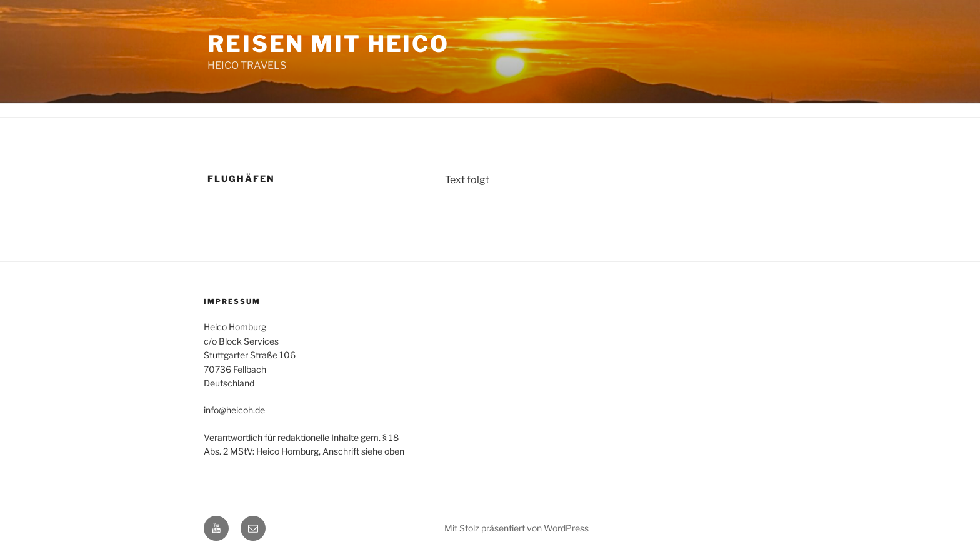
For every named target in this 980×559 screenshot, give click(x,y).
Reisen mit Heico (328, 44)
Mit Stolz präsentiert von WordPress (517, 528)
